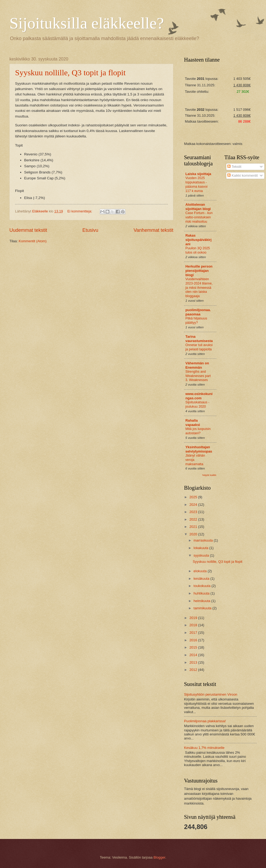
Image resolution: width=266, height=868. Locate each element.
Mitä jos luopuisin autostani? (198, 431)
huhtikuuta (202, 593)
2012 (194, 670)
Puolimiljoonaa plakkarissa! (205, 721)
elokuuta (200, 571)
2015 (194, 647)
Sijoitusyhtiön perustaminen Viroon (211, 694)
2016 (194, 640)
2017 (194, 633)
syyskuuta (202, 555)
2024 (194, 505)
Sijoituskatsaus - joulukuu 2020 (197, 404)
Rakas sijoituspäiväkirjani (198, 240)
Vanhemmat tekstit (153, 230)
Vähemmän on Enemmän (197, 365)
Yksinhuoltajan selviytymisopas (199, 449)
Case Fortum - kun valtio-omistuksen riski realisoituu (199, 217)
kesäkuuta (202, 579)
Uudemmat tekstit (28, 230)
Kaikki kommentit (242, 175)
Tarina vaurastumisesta (199, 339)
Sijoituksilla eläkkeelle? (87, 23)
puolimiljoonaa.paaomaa (198, 312)
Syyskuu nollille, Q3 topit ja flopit (70, 72)
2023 (194, 512)
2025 (194, 497)
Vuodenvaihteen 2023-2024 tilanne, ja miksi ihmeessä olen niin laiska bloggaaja (199, 288)
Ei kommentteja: (80, 211)
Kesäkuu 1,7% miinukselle (204, 748)
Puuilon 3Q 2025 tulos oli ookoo (198, 250)
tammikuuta (203, 608)
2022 (194, 519)
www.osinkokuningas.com (199, 396)
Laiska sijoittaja (198, 174)
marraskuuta (204, 540)
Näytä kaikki (209, 475)
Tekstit (234, 167)
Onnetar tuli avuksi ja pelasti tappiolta (199, 347)
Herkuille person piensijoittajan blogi (199, 271)
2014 (194, 655)
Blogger (159, 857)
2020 (194, 534)
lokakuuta (201, 548)
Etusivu (90, 230)
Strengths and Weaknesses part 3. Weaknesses (198, 376)
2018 (194, 625)
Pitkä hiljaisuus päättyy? (196, 321)
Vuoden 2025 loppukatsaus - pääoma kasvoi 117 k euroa (196, 184)
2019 (194, 618)
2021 (194, 527)
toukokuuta (202, 586)
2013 (194, 662)
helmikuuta (202, 601)
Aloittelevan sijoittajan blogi (198, 207)
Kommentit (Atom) (33, 241)
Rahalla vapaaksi (193, 423)
